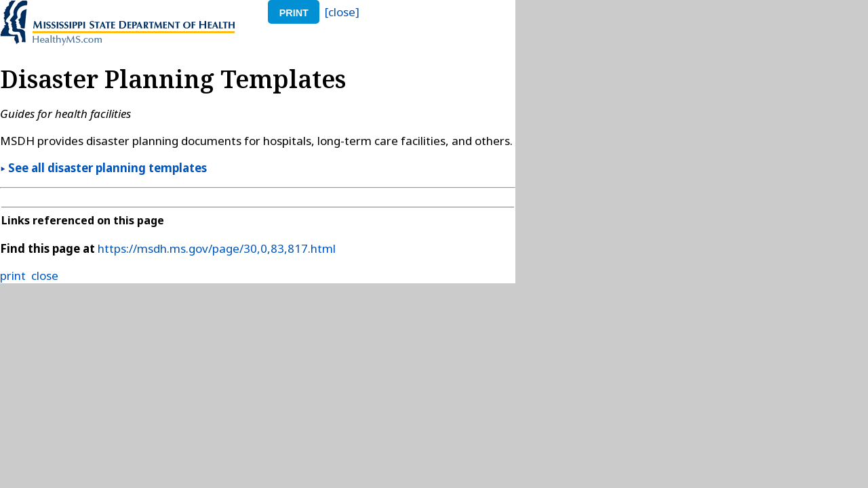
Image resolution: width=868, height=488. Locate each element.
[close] (342, 12)
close (45, 276)
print (294, 13)
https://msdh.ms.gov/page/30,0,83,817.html (217, 248)
